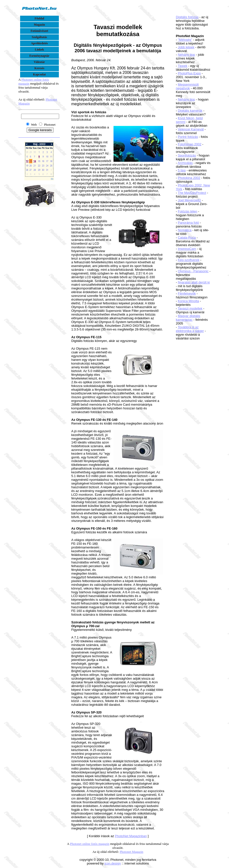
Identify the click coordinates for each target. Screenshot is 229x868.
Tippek (183, 66)
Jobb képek (186, 47)
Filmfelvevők (187, 294)
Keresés (39, 68)
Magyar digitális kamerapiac (188, 318)
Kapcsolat (39, 74)
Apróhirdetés (39, 43)
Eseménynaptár (39, 56)
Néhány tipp (186, 55)
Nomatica (185, 230)
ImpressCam (187, 249)
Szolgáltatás (39, 37)
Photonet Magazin (132, 852)
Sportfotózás (187, 155)
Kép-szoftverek (189, 260)
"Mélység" (185, 40)
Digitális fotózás (187, 17)
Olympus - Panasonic (193, 271)
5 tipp (182, 170)
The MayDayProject (192, 193)
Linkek (39, 50)
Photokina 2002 (189, 178)
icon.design (113, 863)
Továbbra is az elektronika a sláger (190, 329)
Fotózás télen (188, 211)
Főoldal (39, 18)
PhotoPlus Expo (189, 73)
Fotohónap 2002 (190, 144)
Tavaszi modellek (190, 308)
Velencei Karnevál (191, 129)
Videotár (39, 62)
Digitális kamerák (190, 111)
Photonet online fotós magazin (90, 844)
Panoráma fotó (188, 223)
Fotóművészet (39, 31)
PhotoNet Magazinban (131, 836)
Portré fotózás (188, 137)
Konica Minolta (188, 301)
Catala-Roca (187, 238)
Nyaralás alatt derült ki (194, 282)
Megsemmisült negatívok (187, 86)
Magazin (39, 25)
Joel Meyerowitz (189, 200)
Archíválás (185, 163)
